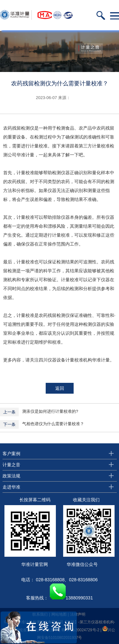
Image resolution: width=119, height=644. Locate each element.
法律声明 (78, 614)
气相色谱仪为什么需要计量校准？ (53, 424)
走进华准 (11, 487)
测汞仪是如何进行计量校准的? (50, 411)
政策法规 (11, 476)
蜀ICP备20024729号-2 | (82, 630)
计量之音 (11, 465)
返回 (60, 388)
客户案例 (11, 454)
